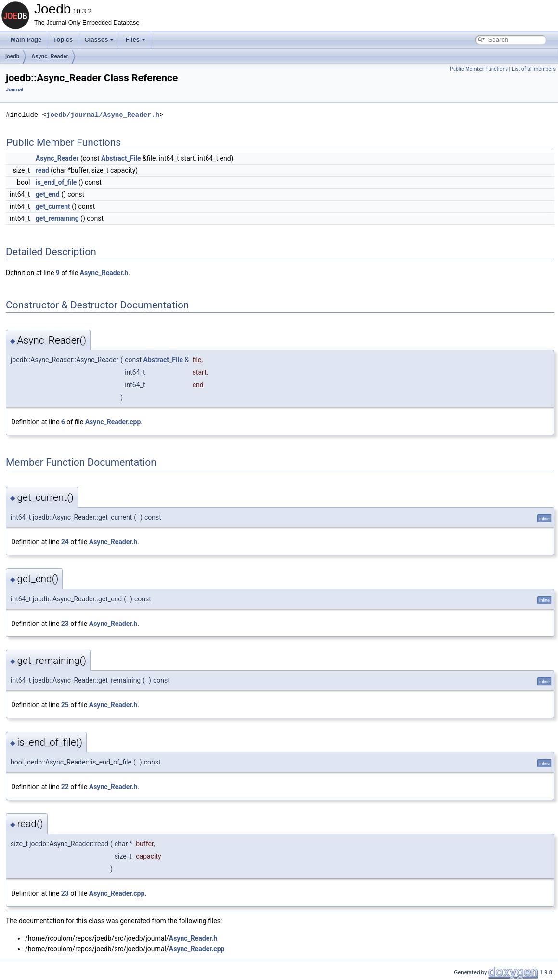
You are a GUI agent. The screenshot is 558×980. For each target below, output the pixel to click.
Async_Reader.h (104, 273)
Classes (99, 40)
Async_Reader (50, 56)
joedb (12, 56)
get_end (48, 194)
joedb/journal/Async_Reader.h (103, 115)
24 (65, 542)
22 (65, 787)
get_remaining (57, 218)
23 (65, 624)
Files (135, 40)
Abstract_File (121, 158)
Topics (63, 40)
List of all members (534, 69)
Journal (14, 90)
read (42, 170)
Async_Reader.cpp (113, 422)
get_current (53, 206)
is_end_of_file (56, 182)
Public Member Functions (479, 69)
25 (65, 705)
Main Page (26, 40)
